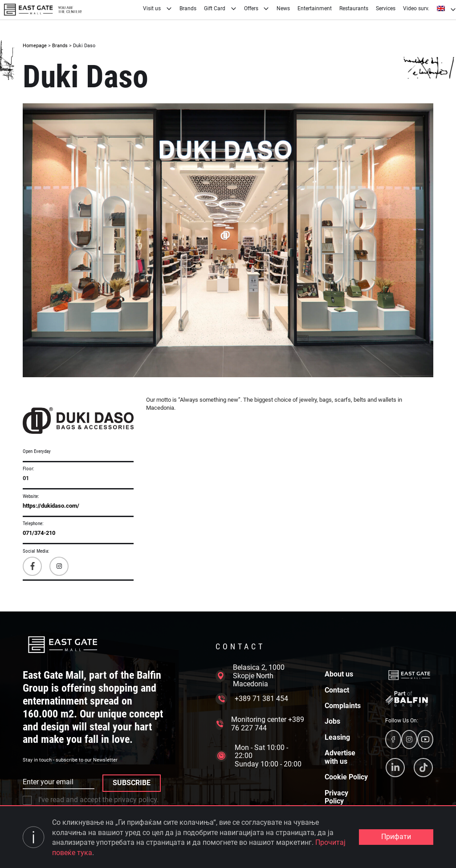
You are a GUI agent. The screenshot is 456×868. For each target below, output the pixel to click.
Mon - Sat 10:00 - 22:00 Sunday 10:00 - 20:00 (258, 756)
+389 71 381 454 (252, 699)
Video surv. (416, 8)
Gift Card (220, 8)
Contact (337, 690)
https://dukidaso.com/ (51, 506)
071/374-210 (39, 533)
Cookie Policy (346, 777)
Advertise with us (340, 757)
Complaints (343, 706)
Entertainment (315, 8)
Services (386, 8)
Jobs (332, 721)
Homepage (35, 46)
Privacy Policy (336, 797)
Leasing (337, 738)
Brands (188, 8)
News (283, 8)
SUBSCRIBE (132, 783)
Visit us (157, 8)
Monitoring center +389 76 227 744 (260, 724)
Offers (257, 8)
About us (339, 674)
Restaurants (354, 8)
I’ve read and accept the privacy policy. (91, 800)
